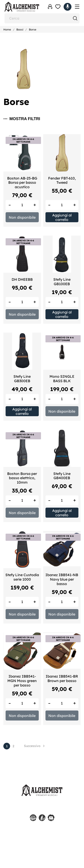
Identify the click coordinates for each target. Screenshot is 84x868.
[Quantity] (22, 205)
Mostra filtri (22, 119)
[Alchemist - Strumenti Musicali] (22, 7)
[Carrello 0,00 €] (68, 7)
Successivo (35, 746)
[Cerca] (42, 18)
